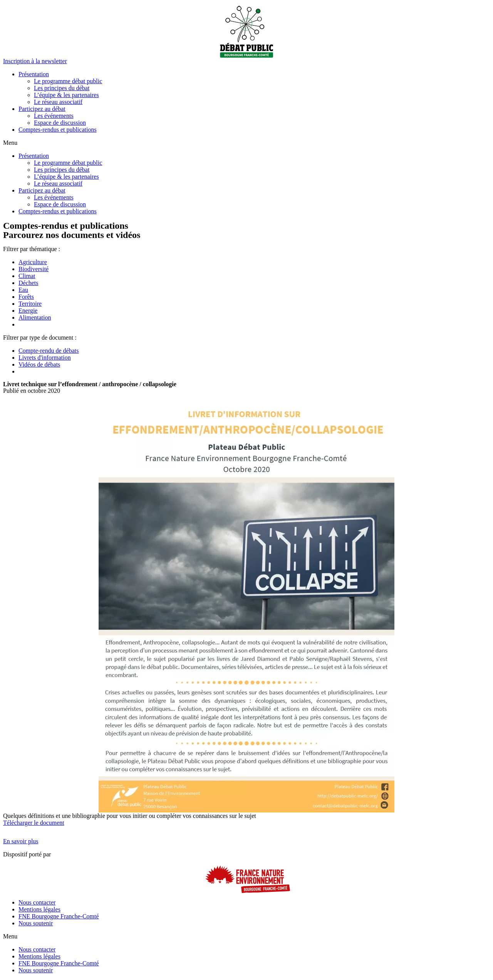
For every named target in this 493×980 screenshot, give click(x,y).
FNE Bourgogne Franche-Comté (59, 916)
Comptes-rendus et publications (58, 130)
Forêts (26, 297)
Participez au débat (42, 109)
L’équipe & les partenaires (66, 95)
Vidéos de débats (39, 364)
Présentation (34, 74)
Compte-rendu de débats (49, 351)
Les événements (54, 116)
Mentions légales (39, 909)
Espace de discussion (60, 123)
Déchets (29, 283)
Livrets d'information (45, 358)
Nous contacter (37, 902)
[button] (35, 61)
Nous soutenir (36, 923)
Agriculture (33, 262)
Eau (23, 290)
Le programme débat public (68, 81)
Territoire (30, 304)
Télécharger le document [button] (34, 823)
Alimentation (35, 317)
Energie (28, 311)
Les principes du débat (62, 88)
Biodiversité (34, 269)
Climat (27, 276)
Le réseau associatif (58, 102)
